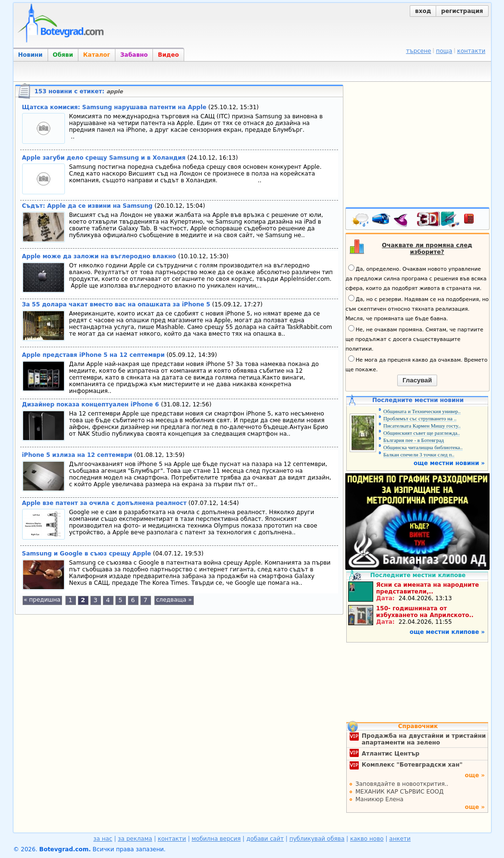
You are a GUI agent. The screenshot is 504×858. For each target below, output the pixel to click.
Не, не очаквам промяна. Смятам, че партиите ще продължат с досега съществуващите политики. (415, 339)
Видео (168, 55)
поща (444, 51)
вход (423, 11)
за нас (103, 839)
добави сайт (265, 839)
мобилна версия (216, 839)
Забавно (134, 55)
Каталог (97, 55)
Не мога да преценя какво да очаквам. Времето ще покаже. (417, 364)
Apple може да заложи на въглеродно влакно (100, 256)
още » (475, 775)
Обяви (63, 55)
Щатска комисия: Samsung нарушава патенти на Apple (114, 107)
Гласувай (417, 380)
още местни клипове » (447, 632)
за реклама (135, 839)
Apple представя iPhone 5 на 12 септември (94, 355)
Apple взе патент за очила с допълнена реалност (104, 503)
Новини (31, 55)
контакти (471, 51)
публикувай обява (317, 839)
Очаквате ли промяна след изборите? (427, 249)
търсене (418, 51)
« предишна (42, 600)
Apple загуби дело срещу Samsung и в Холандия (104, 158)
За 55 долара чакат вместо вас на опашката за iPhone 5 (116, 304)
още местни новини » (449, 463)
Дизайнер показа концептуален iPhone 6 (92, 404)
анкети (400, 839)
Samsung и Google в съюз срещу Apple (87, 554)
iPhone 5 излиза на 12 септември (77, 455)
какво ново (367, 839)
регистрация (462, 11)
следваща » (174, 600)
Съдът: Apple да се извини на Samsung (88, 206)
